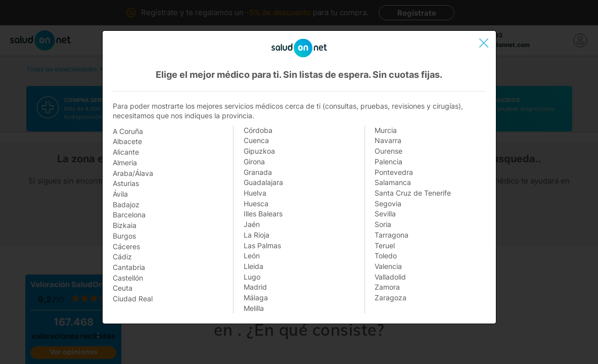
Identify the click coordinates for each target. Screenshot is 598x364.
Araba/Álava (133, 173)
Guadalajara (263, 182)
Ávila (120, 194)
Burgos (124, 236)
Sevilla (385, 214)
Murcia (386, 130)
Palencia (388, 162)
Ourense (388, 151)
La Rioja (257, 235)
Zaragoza (390, 298)
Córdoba (258, 130)
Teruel (385, 245)
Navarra (388, 140)
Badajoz (126, 204)
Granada (258, 172)
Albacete (127, 141)
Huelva (255, 193)
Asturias (126, 183)
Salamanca (393, 182)
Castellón (128, 278)
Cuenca (256, 140)
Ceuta (123, 288)
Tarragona (392, 235)
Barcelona (129, 215)
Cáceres (126, 246)
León (252, 256)
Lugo (252, 277)
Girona (254, 162)
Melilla (254, 308)
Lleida (254, 266)
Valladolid (390, 277)
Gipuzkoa (259, 151)
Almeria (125, 163)
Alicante (126, 152)
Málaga (256, 298)
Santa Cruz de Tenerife (413, 193)
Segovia (388, 203)
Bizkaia (125, 225)
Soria (383, 224)
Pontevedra (394, 172)
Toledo (386, 256)
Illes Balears (263, 214)
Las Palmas (262, 245)
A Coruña (128, 131)
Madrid (255, 287)
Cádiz (122, 257)
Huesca (256, 203)
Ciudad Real (133, 299)
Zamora (387, 287)
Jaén (252, 224)
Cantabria (129, 267)
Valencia (388, 266)
